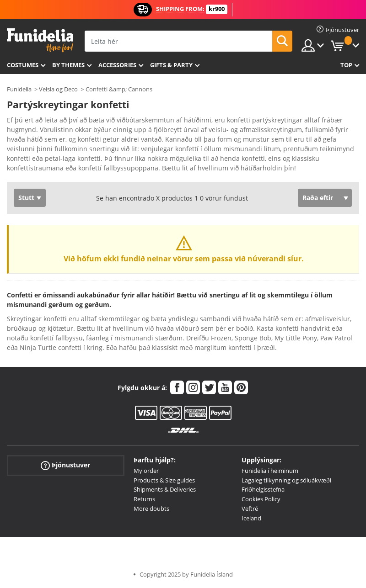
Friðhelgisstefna (263, 489)
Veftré (250, 509)
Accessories (117, 65)
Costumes (23, 65)
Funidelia (19, 89)
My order (146, 471)
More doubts (151, 509)
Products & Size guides (164, 480)
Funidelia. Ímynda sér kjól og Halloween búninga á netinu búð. (40, 40)
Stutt (26, 198)
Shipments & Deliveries (165, 489)
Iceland (251, 518)
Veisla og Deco (58, 89)
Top (346, 65)
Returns (144, 499)
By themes (68, 65)
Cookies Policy (261, 499)
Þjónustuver (65, 465)
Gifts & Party (171, 65)
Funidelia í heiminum (270, 471)
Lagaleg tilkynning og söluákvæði (286, 480)
